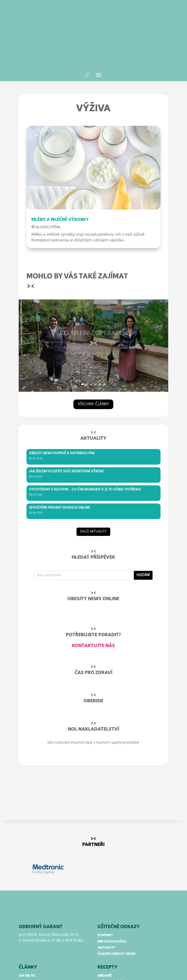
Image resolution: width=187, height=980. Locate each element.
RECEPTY (108, 921)
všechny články (93, 357)
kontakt (105, 889)
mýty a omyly (31, 935)
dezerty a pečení (112, 948)
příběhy (25, 941)
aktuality (106, 901)
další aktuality (93, 485)
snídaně (105, 929)
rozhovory (29, 948)
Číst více (93, 323)
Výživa (55, 181)
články (28, 921)
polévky (105, 941)
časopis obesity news (116, 907)
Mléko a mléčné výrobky (60, 173)
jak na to (27, 929)
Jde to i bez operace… (93, 289)
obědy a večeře (111, 935)
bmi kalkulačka (112, 895)
